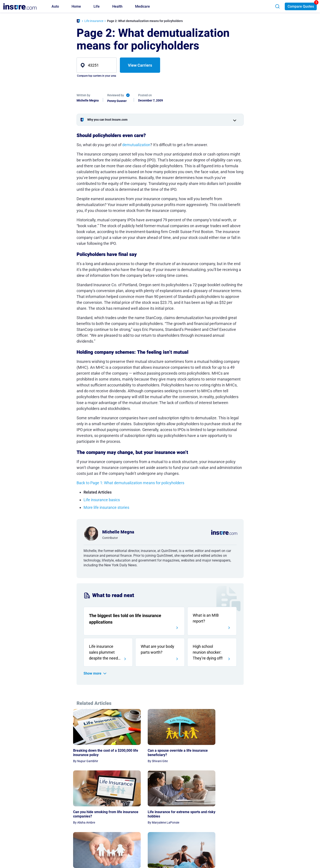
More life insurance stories (106, 507)
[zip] (97, 65)
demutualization (136, 145)
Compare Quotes (301, 6)
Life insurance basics (102, 500)
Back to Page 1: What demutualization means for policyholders (130, 483)
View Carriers (140, 65)
